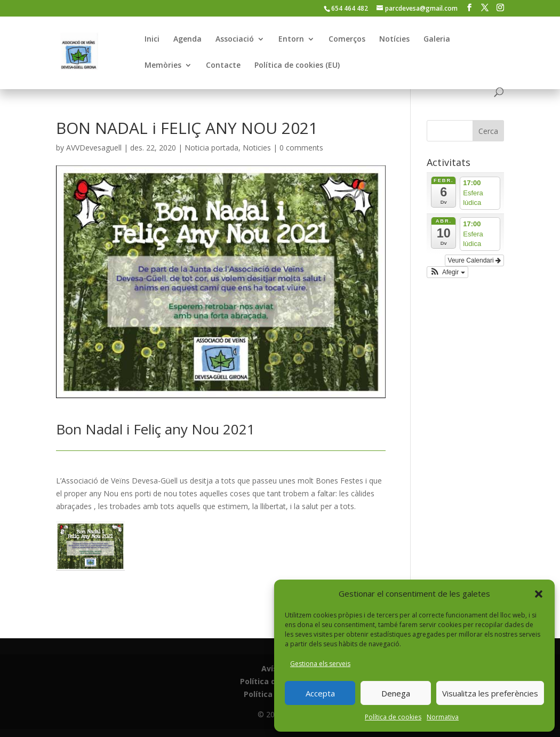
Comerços (347, 39)
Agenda (187, 39)
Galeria (437, 39)
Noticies (257, 148)
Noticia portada (211, 148)
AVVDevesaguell (94, 148)
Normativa (443, 717)
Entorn (291, 39)
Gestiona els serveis (320, 664)
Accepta (320, 693)
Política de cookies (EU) (297, 66)
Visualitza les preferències (490, 693)
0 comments (301, 148)
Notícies (394, 39)
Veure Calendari (474, 260)
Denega (396, 693)
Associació (235, 39)
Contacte (223, 66)
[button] (539, 594)
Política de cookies (393, 717)
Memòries (163, 66)
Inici (152, 39)
